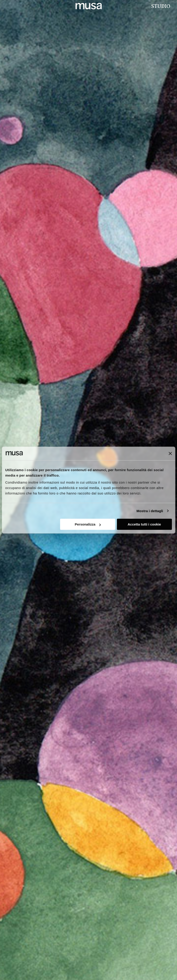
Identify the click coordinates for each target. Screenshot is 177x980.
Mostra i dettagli (150, 511)
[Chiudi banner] (170, 453)
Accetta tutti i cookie (144, 524)
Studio (160, 6)
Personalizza (88, 524)
